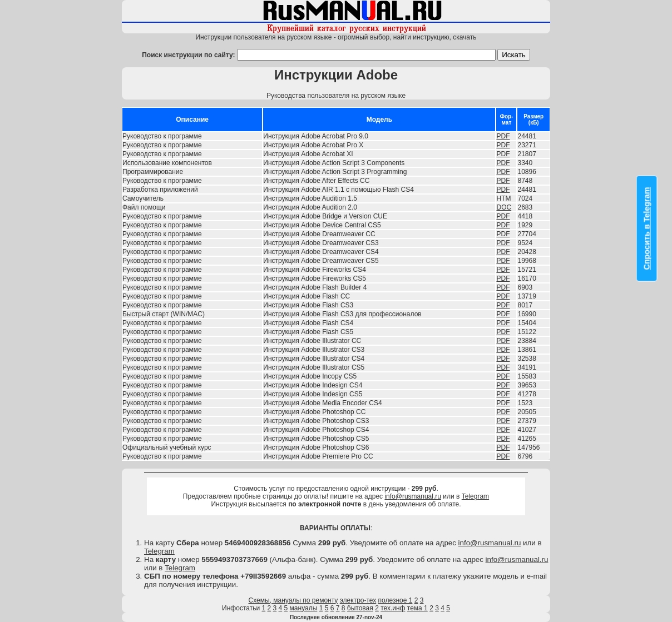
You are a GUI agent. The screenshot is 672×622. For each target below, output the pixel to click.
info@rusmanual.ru (413, 496)
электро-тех (358, 600)
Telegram (475, 496)
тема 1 (417, 608)
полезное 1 (396, 600)
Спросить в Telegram (647, 228)
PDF (503, 136)
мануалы (304, 608)
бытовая (360, 608)
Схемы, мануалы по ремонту (293, 600)
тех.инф (393, 608)
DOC (504, 207)
